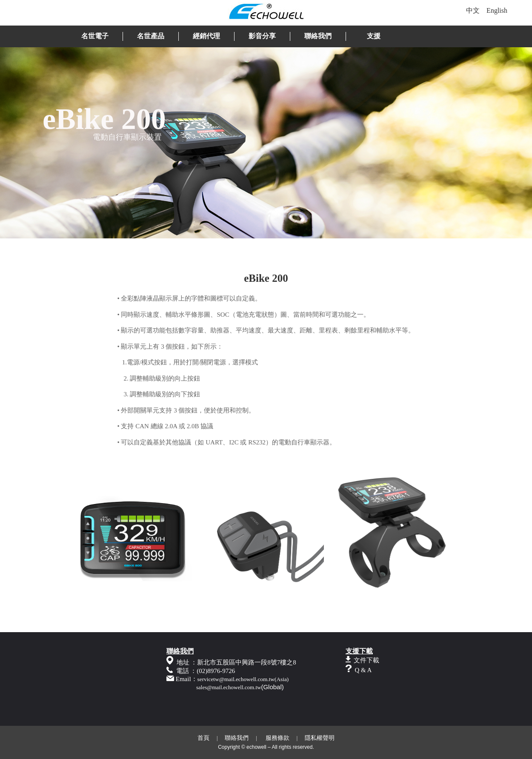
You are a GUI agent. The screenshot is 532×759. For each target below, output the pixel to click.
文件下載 (366, 660)
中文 (473, 10)
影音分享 (262, 36)
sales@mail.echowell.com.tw (229, 687)
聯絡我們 (318, 36)
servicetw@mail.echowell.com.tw (236, 679)
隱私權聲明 (320, 738)
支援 (374, 36)
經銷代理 (206, 36)
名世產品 (151, 36)
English (497, 10)
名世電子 (95, 36)
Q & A (363, 670)
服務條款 (277, 738)
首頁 (203, 738)
